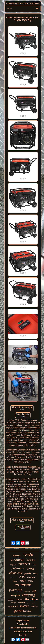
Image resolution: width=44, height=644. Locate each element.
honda (28, 554)
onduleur (17, 559)
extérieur (31, 577)
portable (16, 590)
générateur (23, 610)
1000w (35, 574)
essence (23, 585)
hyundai (31, 560)
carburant (13, 606)
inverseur (24, 564)
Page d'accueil (23, 620)
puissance (18, 568)
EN (21, 635)
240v (35, 591)
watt (34, 565)
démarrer (22, 603)
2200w (15, 581)
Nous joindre (23, 624)
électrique (31, 599)
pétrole (28, 573)
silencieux (15, 573)
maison (13, 603)
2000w (11, 600)
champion (15, 596)
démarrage (17, 556)
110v (28, 603)
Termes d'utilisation (23, 631)
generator (27, 591)
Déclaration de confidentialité (23, 628)
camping (29, 595)
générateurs (14, 578)
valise (23, 581)
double (34, 606)
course (19, 600)
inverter (30, 569)
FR (25, 635)
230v (22, 577)
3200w (30, 581)
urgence (13, 565)
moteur (24, 606)
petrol (33, 603)
